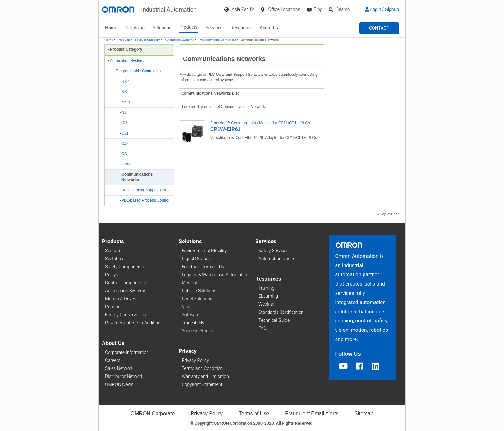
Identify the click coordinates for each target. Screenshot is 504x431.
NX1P (126, 102)
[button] (379, 28)
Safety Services (274, 251)
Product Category (147, 40)
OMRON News (119, 384)
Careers (113, 360)
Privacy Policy (195, 360)
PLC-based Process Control (144, 200)
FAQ (262, 328)
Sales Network (119, 368)
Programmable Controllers (217, 40)
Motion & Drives (121, 299)
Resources (241, 28)
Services (214, 28)
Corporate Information (127, 352)
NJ (123, 112)
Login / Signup (382, 9)
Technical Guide (274, 320)
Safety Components (125, 267)
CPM (125, 164)
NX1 (124, 92)
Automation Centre (277, 259)
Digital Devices (196, 259)
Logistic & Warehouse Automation (215, 275)
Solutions (162, 28)
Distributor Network (124, 376)
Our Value (135, 28)
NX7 (124, 82)
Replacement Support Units (144, 190)
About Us (269, 28)
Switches (114, 259)
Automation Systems (179, 40)
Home (111, 28)
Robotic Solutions (199, 291)
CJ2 (124, 144)
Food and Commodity (203, 267)
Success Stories (198, 331)
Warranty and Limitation (205, 376)
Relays (112, 275)
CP (123, 123)
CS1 (124, 154)
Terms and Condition (203, 368)
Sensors (113, 251)
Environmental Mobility (204, 251)
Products (188, 27)
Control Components (126, 283)
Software (191, 315)
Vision (188, 307)
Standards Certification (281, 312)
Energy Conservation (125, 315)
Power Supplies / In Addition (133, 323)
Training (266, 288)
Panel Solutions (197, 299)
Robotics (114, 307)
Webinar (266, 304)
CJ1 (124, 133)
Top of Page (389, 214)
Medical (190, 283)
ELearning (268, 296)
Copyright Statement (202, 384)
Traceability (193, 323)
